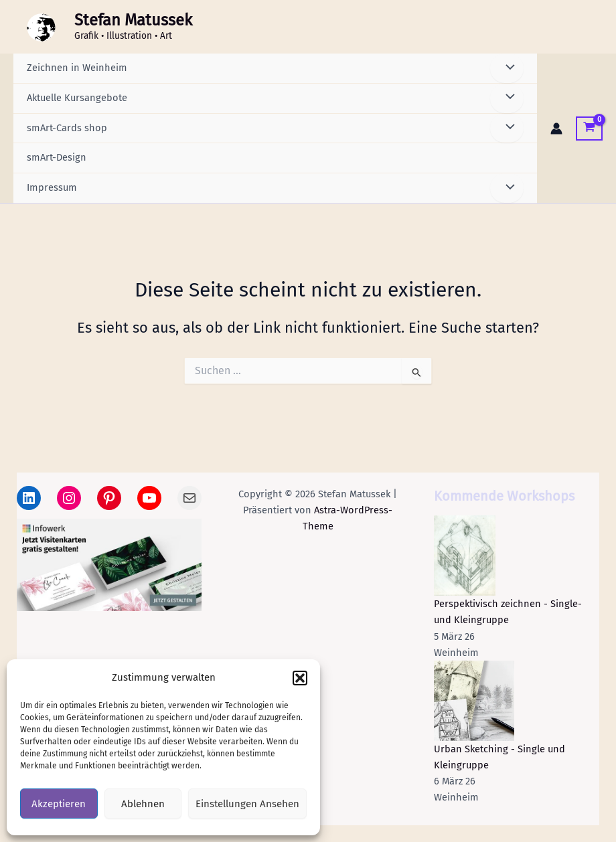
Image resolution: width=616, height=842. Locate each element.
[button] (300, 678)
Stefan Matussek (133, 20)
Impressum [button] (52, 187)
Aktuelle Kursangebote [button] (77, 98)
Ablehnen (143, 804)
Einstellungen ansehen (247, 804)
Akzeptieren (59, 804)
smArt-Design (57, 157)
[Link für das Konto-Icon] (556, 129)
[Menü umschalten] (507, 68)
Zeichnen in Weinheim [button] (77, 68)
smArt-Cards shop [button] (67, 128)
